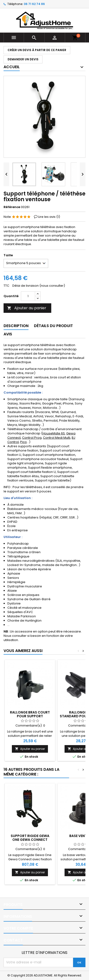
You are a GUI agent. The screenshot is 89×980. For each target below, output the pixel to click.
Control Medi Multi (57, 438)
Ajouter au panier (27, 308)
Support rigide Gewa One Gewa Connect (30, 838)
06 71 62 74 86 (34, 4)
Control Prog (32, 438)
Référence (12, 207)
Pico (23, 442)
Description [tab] (16, 326)
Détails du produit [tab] (53, 326)
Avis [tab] (8, 334)
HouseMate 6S (54, 433)
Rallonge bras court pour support (30, 714)
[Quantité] (28, 296)
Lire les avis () (49, 217)
